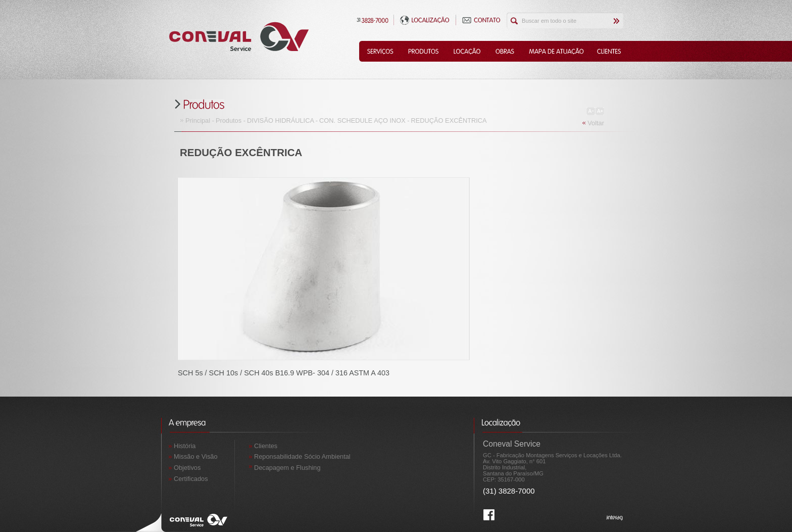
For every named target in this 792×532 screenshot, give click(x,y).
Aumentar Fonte (600, 111)
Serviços (380, 51)
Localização (425, 20)
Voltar (596, 123)
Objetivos (187, 468)
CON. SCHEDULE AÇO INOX (362, 120)
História (185, 446)
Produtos (423, 51)
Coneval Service (239, 37)
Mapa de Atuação (556, 51)
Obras (505, 51)
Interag (615, 518)
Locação (467, 51)
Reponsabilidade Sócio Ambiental (302, 456)
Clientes (609, 51)
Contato (481, 20)
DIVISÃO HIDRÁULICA (280, 120)
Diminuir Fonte (591, 111)
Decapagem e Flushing (287, 468)
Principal (198, 120)
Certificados (191, 479)
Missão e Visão (196, 456)
